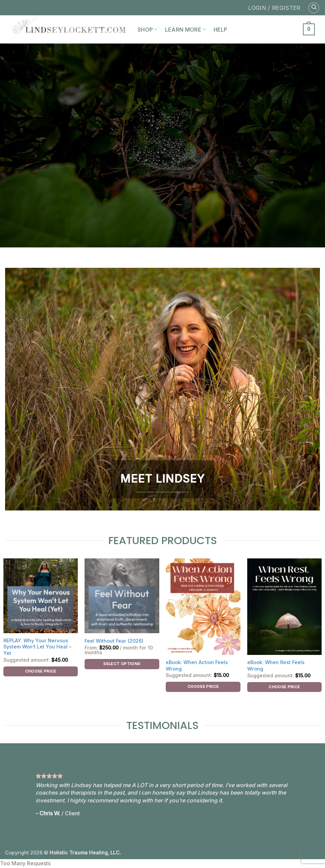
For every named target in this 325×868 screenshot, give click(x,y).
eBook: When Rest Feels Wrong (276, 665)
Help (221, 30)
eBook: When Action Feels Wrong (197, 665)
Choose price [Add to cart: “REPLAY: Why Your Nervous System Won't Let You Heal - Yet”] (41, 671)
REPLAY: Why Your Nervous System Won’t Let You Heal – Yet (37, 647)
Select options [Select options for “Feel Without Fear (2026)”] (122, 664)
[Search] (314, 8)
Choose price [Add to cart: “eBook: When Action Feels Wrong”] (203, 687)
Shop (148, 30)
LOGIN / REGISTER (274, 8)
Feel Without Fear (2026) (114, 641)
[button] (309, 29)
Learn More (186, 30)
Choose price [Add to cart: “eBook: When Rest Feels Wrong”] (284, 687)
